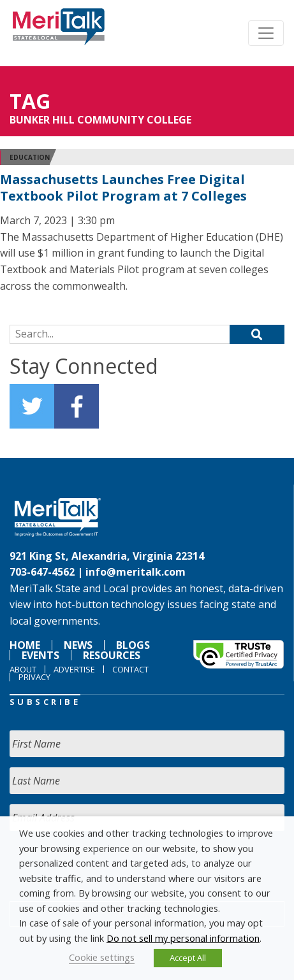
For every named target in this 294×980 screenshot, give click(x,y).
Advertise (74, 669)
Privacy (34, 677)
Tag (30, 101)
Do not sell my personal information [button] (183, 938)
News (78, 645)
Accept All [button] (188, 958)
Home (25, 645)
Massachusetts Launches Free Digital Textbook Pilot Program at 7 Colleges (123, 188)
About (23, 669)
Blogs (133, 645)
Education (30, 157)
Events (40, 655)
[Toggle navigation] (266, 33)
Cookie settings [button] (102, 957)
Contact (130, 669)
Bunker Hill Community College (100, 120)
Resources (112, 655)
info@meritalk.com (136, 572)
